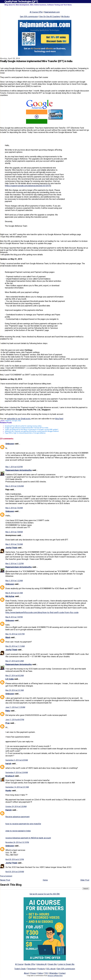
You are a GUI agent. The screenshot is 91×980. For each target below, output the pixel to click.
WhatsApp (54, 973)
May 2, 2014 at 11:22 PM (15, 564)
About (26, 973)
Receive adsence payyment (17, 817)
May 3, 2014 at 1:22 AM (14, 581)
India (19, 421)
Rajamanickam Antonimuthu (19, 470)
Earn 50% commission (29, 17)
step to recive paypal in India (18, 831)
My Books (65, 17)
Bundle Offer (30, 964)
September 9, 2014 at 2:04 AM (17, 772)
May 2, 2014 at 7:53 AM (14, 544)
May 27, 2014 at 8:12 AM (15, 661)
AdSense (8, 421)
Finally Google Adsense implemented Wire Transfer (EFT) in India (27, 428)
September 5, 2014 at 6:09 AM (17, 760)
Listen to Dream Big (66, 964)
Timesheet (32, 969)
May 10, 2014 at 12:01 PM (15, 634)
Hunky (8, 791)
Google (15, 421)
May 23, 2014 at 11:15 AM (15, 646)
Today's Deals (20, 969)
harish (8, 764)
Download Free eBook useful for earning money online (23, 426)
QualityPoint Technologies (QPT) (21, 1)
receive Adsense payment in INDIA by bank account (28, 838)
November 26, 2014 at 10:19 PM (17, 842)
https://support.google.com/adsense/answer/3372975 (28, 186)
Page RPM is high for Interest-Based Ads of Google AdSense (25, 433)
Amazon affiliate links (55, 976)
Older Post (85, 880)
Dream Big (52, 964)
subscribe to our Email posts (19, 419)
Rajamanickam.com (52, 12)
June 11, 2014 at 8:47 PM (15, 720)
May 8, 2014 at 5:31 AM (14, 593)
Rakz (8, 711)
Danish (9, 810)
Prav (8, 723)
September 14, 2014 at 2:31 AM (17, 787)
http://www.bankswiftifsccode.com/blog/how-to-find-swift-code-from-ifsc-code (42, 612)
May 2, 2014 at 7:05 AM (14, 508)
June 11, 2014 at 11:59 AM (15, 707)
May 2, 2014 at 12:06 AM (15, 486)
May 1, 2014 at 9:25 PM (14, 467)
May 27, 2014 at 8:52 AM (15, 676)
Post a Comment (6, 876)
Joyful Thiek (11, 548)
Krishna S (10, 776)
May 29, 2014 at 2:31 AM (15, 690)
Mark (8, 637)
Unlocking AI (42, 964)
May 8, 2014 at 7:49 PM (14, 617)
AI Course (19, 964)
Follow (40, 973)
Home (45, 880)
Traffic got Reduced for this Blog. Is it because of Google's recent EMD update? (32, 429)
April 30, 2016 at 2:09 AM (15, 872)
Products (41, 969)
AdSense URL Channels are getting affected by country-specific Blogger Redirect (32, 431)
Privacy (33, 973)
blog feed (59, 419)
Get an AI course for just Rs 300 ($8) (45, 894)
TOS (46, 973)
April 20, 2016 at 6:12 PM (15, 859)
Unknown (10, 444)
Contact (62, 973)
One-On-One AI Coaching (50, 17)
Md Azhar (10, 596)
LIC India (10, 679)
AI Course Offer (36, 12)
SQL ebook (51, 969)
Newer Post (5, 880)
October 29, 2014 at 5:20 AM (16, 807)
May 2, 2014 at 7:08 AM (14, 532)
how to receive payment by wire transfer (23, 824)
